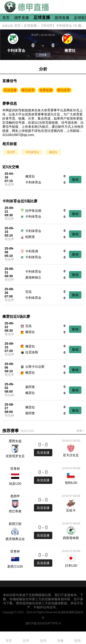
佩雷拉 (53, 152)
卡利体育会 (32, 152)
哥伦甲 (11, 152)
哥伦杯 (9, 395)
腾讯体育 (64, 90)
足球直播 (42, 18)
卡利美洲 (32, 251)
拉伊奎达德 (33, 211)
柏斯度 (30, 237)
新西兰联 (15, 524)
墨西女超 (15, 441)
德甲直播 (22, 18)
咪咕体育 (28, 90)
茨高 (28, 292)
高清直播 (10, 90)
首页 (6, 18)
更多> (80, 431)
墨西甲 (15, 496)
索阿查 (30, 387)
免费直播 (46, 90)
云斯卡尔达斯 (35, 367)
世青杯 (15, 469)
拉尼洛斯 (32, 352)
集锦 (75, 180)
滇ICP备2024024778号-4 (43, 623)
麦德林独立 (33, 277)
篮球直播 (62, 18)
